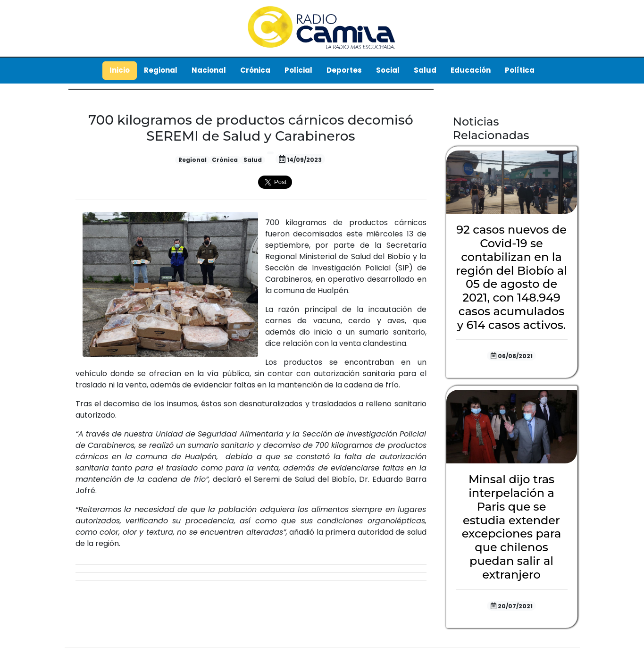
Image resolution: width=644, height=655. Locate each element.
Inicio (120, 70)
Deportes (344, 70)
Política (520, 70)
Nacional (209, 70)
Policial (298, 70)
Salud (425, 70)
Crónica (255, 70)
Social (388, 70)
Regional (161, 70)
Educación (471, 70)
